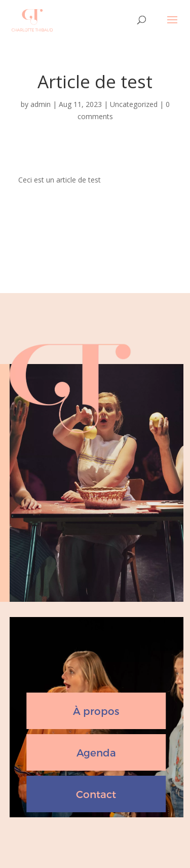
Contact (96, 794)
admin (41, 104)
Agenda (96, 752)
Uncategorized (134, 104)
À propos (96, 711)
